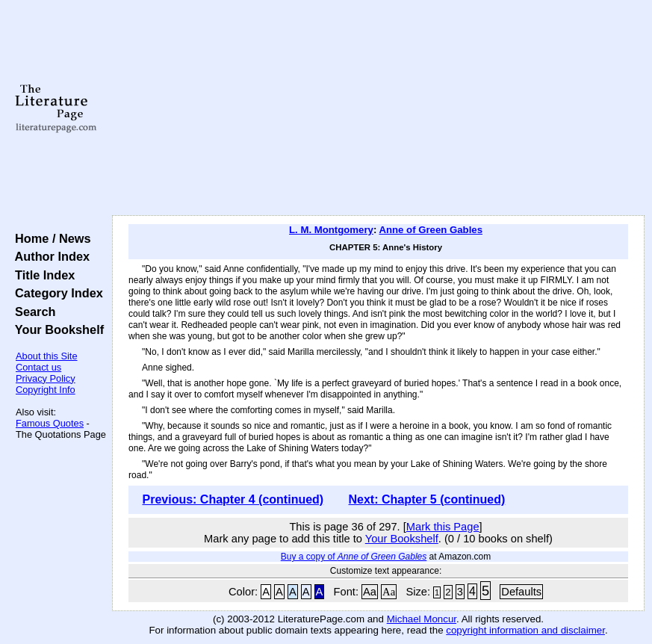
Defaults (521, 592)
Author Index (49, 256)
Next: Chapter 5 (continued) (427, 499)
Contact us (38, 367)
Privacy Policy (46, 378)
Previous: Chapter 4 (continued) (233, 499)
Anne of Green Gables (431, 230)
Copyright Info (46, 390)
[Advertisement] (378, 108)
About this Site (47, 356)
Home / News (50, 238)
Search (32, 312)
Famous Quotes (50, 423)
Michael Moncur (422, 619)
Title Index (41, 275)
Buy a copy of (354, 557)
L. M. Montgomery (331, 230)
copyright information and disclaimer (525, 630)
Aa (370, 592)
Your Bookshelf (56, 329)
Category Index (56, 293)
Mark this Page (443, 527)
